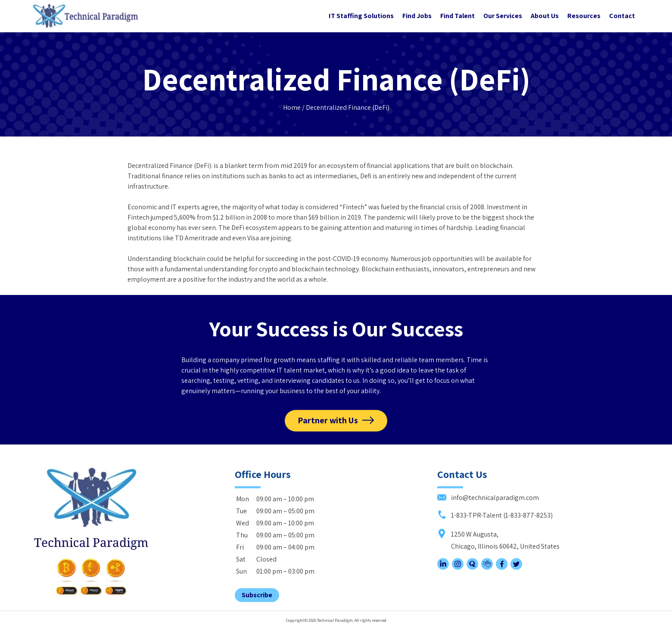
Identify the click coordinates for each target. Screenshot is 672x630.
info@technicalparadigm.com (488, 498)
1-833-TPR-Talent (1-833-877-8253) (495, 515)
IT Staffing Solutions (361, 16)
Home (292, 107)
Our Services (503, 16)
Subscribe (257, 595)
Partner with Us (328, 420)
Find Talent (457, 16)
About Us (545, 16)
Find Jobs (417, 16)
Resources (584, 16)
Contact (622, 16)
